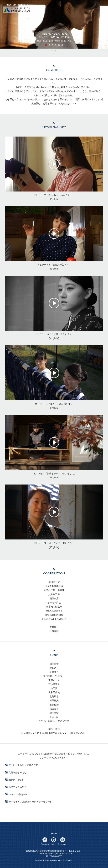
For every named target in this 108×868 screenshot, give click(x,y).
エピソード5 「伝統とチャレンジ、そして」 (54, 445)
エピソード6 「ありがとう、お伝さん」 (54, 514)
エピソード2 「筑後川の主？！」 (54, 236)
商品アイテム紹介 (18, 787)
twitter (54, 844)
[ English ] (54, 199)
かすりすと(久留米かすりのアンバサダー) (30, 802)
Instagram (63, 844)
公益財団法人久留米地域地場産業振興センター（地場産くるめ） (54, 851)
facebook (45, 844)
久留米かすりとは (18, 772)
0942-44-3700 (56, 856)
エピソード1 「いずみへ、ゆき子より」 (54, 166)
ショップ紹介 (18, 794)
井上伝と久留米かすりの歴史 (23, 765)
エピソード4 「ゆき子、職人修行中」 (54, 375)
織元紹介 (16, 780)
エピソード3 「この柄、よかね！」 (54, 306)
